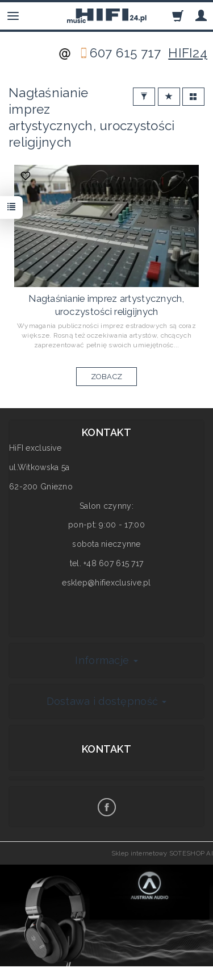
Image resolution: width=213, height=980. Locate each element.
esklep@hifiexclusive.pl (106, 583)
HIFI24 (188, 53)
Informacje (106, 660)
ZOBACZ (107, 377)
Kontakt (106, 749)
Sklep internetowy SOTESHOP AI (162, 853)
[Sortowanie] (169, 97)
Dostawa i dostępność (107, 701)
